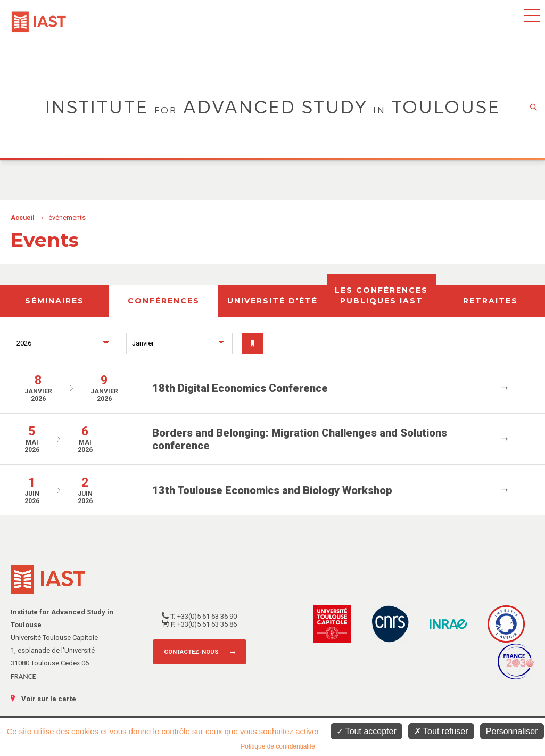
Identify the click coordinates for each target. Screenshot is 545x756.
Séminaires (55, 301)
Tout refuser (441, 731)
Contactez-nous (191, 652)
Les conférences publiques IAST (381, 295)
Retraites (490, 301)
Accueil (22, 218)
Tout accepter (366, 731)
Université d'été (272, 301)
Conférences (164, 301)
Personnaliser (512, 731)
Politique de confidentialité (278, 746)
